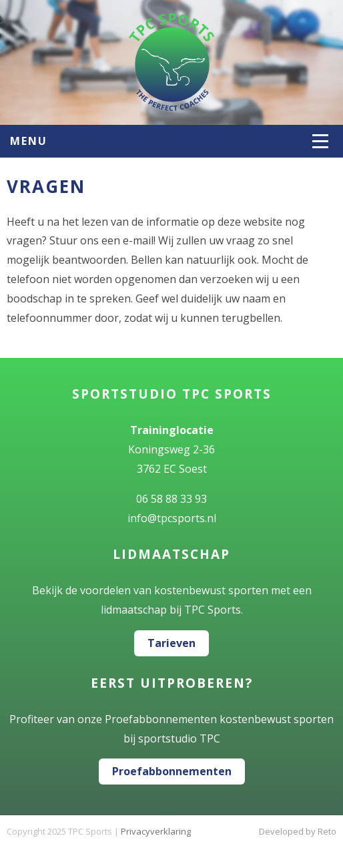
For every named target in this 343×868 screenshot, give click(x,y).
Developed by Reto (298, 831)
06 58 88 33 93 (171, 499)
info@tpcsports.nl (172, 518)
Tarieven (171, 643)
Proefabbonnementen (172, 771)
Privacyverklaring (156, 831)
